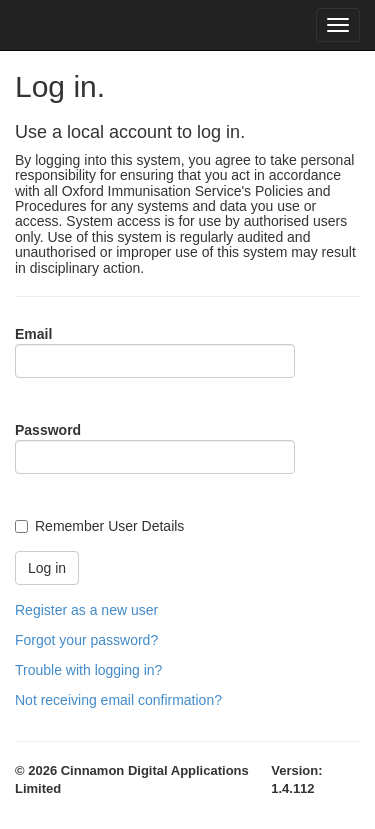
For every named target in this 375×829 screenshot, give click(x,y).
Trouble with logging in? (88, 670)
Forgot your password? (86, 640)
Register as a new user (86, 610)
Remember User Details (109, 526)
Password (48, 430)
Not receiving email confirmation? (118, 700)
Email (33, 334)
